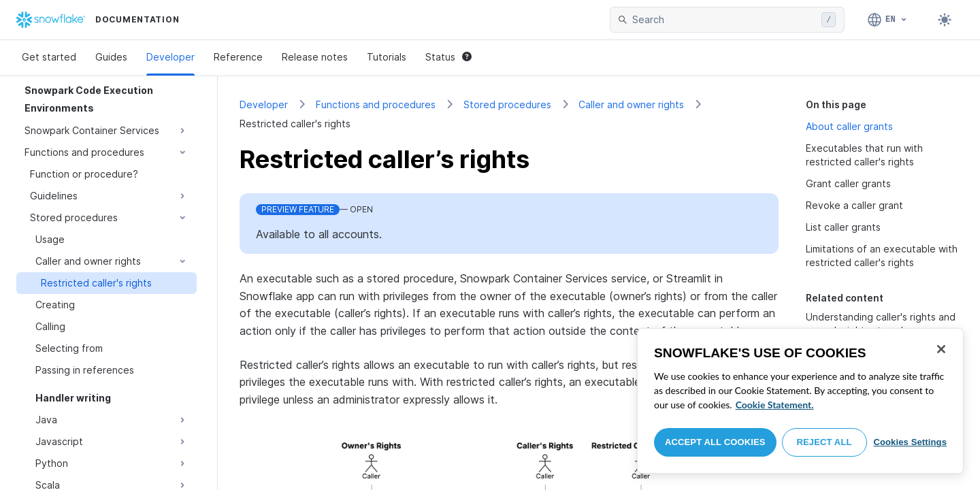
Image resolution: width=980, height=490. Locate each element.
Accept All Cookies (715, 442)
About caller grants (849, 126)
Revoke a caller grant (854, 205)
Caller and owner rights (631, 104)
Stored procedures (507, 104)
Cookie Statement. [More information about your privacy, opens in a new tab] (775, 405)
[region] (800, 401)
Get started (49, 57)
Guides (111, 57)
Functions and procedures (376, 104)
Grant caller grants (848, 183)
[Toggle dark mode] (945, 20)
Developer (170, 57)
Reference (238, 57)
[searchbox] (724, 20)
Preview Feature (298, 209)
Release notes (315, 57)
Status (448, 57)
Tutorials (387, 57)
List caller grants (843, 227)
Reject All (824, 442)
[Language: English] (888, 20)
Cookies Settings (910, 442)
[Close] (941, 349)
